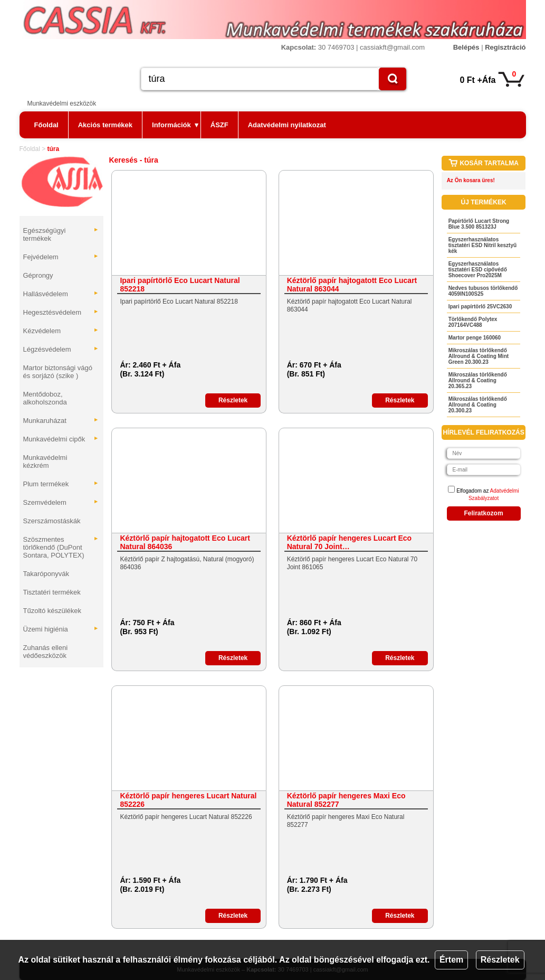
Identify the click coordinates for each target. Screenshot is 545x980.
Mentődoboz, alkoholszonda (45, 398)
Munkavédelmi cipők (61, 439)
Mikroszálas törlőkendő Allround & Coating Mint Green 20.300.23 (479, 356)
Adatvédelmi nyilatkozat (287, 125)
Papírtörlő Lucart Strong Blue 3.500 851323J (479, 224)
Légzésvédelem (61, 349)
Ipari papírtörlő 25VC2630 (480, 307)
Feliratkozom (484, 513)
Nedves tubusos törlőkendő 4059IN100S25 (483, 291)
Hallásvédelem (61, 294)
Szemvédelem (61, 502)
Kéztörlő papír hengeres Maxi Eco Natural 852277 (346, 800)
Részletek (500, 960)
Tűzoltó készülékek (52, 611)
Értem (451, 960)
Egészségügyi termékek (61, 234)
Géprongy (38, 275)
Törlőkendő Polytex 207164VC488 (473, 322)
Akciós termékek (105, 125)
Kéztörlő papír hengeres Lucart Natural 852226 (188, 800)
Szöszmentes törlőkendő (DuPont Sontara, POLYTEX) (61, 547)
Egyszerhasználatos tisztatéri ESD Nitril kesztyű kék (482, 245)
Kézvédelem (61, 331)
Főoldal (46, 125)
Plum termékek (61, 484)
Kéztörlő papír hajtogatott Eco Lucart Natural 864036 (185, 542)
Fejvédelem (61, 257)
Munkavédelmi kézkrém (45, 461)
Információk (175, 125)
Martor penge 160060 (475, 338)
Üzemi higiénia (61, 629)
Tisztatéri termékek (52, 592)
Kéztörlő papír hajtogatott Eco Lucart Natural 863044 (352, 285)
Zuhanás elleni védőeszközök (46, 652)
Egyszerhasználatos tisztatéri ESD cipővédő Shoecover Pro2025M (478, 270)
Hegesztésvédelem (61, 312)
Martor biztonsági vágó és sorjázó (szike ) (58, 372)
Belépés (466, 47)
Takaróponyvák (46, 574)
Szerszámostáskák (52, 521)
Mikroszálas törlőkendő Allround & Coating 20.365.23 (478, 380)
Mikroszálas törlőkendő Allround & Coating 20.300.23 (478, 405)
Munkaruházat (61, 421)
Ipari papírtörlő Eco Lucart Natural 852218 (180, 285)
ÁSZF (219, 125)
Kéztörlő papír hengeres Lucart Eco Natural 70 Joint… (350, 542)
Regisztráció (505, 47)
